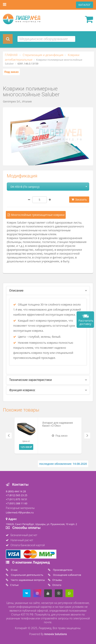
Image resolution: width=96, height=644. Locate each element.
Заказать (79, 199)
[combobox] (46, 39)
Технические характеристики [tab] (31, 380)
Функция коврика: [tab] (22, 390)
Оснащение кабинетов (67, 575)
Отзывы (57, 580)
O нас (14, 570)
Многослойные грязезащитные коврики (36, 215)
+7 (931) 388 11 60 (17, 503)
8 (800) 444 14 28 (16, 491)
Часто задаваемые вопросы (27, 580)
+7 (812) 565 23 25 (17, 495)
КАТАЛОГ (85, 5)
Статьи (14, 585)
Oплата (57, 585)
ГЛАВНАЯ (12, 55)
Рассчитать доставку (86, 322)
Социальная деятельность (27, 575)
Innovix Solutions (56, 634)
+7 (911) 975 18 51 (17, 499)
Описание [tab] (16, 291)
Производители (62, 570)
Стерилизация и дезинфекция (43, 55)
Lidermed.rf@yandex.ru (20, 512)
